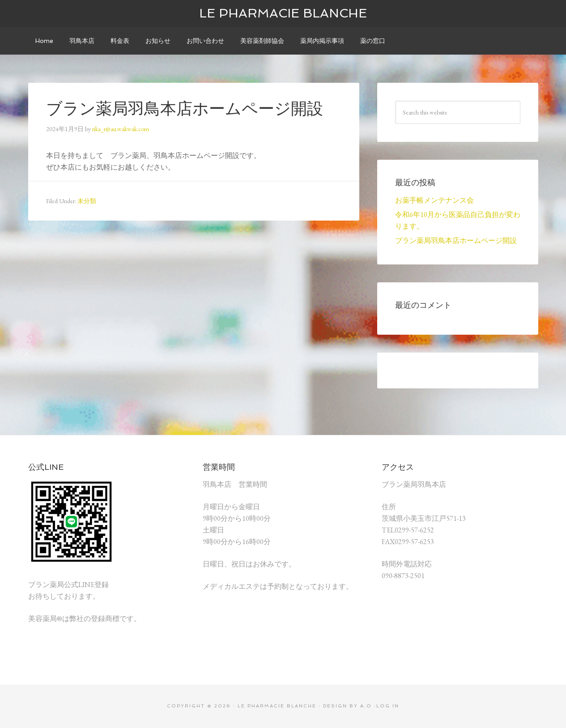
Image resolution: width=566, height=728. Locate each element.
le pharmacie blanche (283, 13)
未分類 (87, 201)
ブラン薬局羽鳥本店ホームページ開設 (456, 241)
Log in (388, 706)
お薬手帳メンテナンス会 (434, 200)
